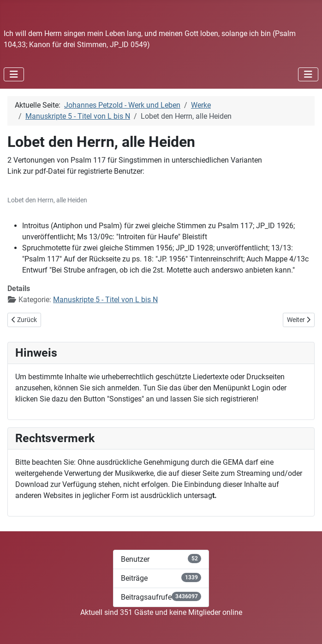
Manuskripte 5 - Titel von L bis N (105, 300)
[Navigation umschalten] (14, 74)
